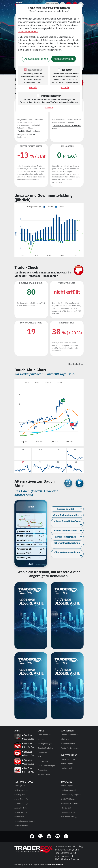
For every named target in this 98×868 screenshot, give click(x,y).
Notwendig (35, 70)
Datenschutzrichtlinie (28, 32)
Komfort (67, 70)
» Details (33, 87)
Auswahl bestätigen (36, 59)
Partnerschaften (51, 96)
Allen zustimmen (64, 59)
